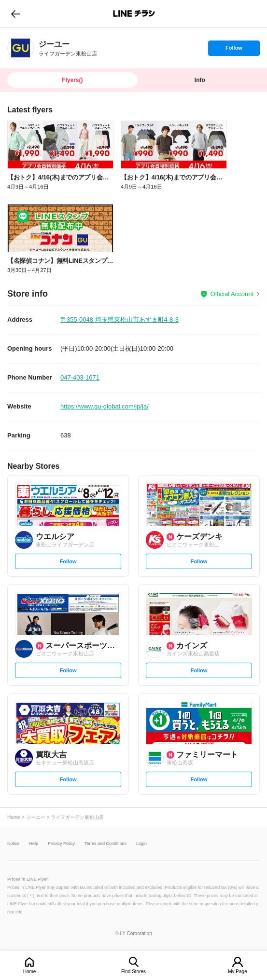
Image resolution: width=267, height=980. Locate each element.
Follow (234, 50)
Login (141, 844)
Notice (14, 844)
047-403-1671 (80, 377)
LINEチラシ (134, 14)
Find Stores (133, 972)
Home (30, 972)
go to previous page (16, 14)
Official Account (232, 294)
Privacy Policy (61, 844)
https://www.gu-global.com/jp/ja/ (105, 406)
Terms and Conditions (105, 844)
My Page (237, 972)
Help (34, 844)
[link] (21, 48)
